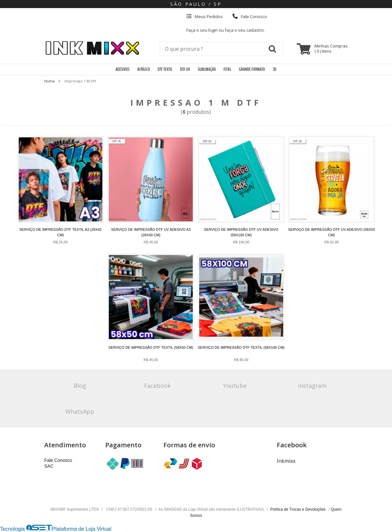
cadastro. (256, 30)
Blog (80, 386)
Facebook (157, 386)
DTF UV (185, 69)
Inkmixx (286, 461)
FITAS (227, 69)
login (213, 30)
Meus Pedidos (205, 16)
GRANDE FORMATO (252, 69)
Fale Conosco (250, 16)
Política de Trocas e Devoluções (299, 509)
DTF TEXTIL (165, 69)
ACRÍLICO (144, 69)
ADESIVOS (123, 69)
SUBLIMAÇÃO (207, 69)
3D (275, 69)
